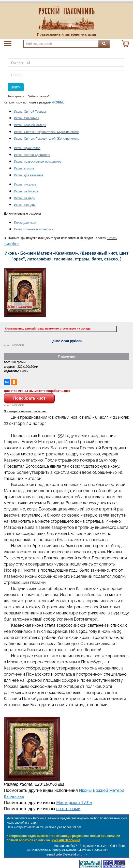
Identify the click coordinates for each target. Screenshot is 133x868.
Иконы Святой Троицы (30, 112)
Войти (16, 87)
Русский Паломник (66, 840)
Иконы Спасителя (27, 118)
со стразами (68, 809)
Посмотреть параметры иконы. (26, 411)
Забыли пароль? (39, 96)
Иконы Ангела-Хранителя (32, 155)
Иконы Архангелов (27, 148)
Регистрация (16, 96)
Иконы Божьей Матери (30, 125)
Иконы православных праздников (38, 162)
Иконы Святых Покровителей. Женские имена (47, 139)
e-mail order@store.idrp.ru (64, 854)
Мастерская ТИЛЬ (74, 803)
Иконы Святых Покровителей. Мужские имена (47, 132)
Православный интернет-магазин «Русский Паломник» (69, 850)
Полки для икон (25, 223)
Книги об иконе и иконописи (34, 229)
